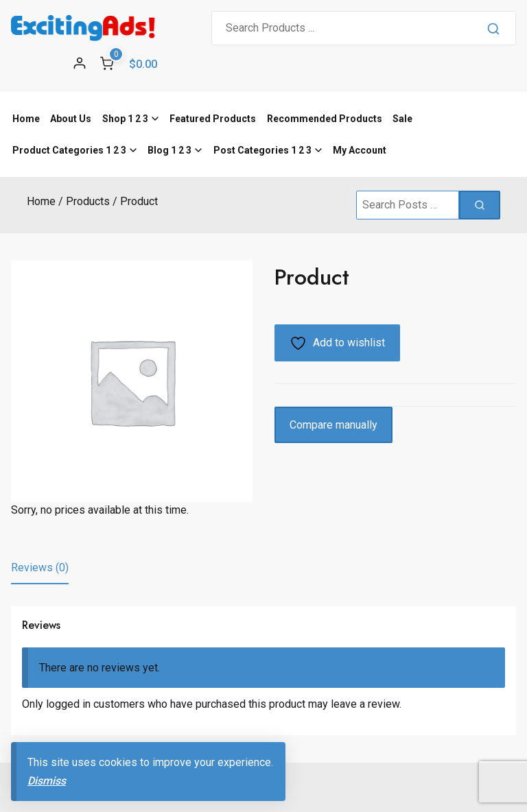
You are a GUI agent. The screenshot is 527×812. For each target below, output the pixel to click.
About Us (71, 119)
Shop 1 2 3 (125, 119)
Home (26, 119)
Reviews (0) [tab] (40, 568)
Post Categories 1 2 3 (262, 150)
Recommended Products (325, 119)
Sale (402, 119)
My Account (360, 150)
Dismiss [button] (47, 781)
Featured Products (213, 119)
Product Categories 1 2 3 (69, 150)
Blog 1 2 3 (169, 150)
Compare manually (333, 425)
